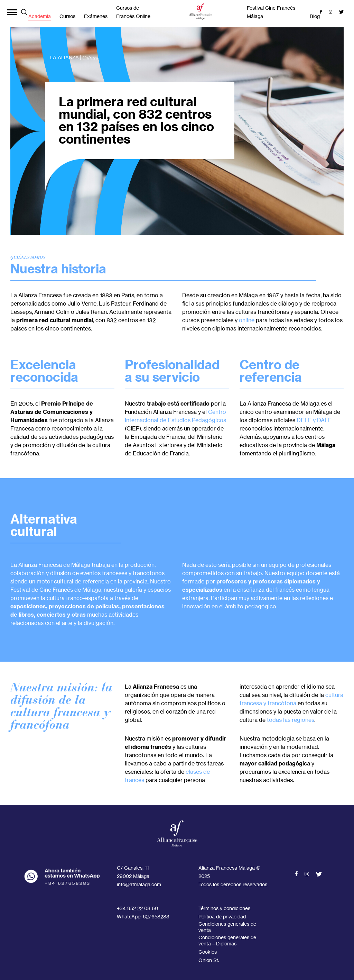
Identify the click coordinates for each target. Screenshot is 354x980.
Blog (315, 16)
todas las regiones (291, 720)
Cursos (67, 16)
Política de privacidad (222, 917)
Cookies (208, 952)
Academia (40, 16)
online (247, 320)
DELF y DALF (314, 420)
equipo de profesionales (300, 565)
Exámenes (96, 16)
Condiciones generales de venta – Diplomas (227, 940)
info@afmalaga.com (139, 884)
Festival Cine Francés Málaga (271, 12)
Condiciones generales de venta (227, 927)
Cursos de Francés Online (133, 12)
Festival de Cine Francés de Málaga (56, 590)
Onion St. (209, 960)
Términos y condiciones (224, 908)
